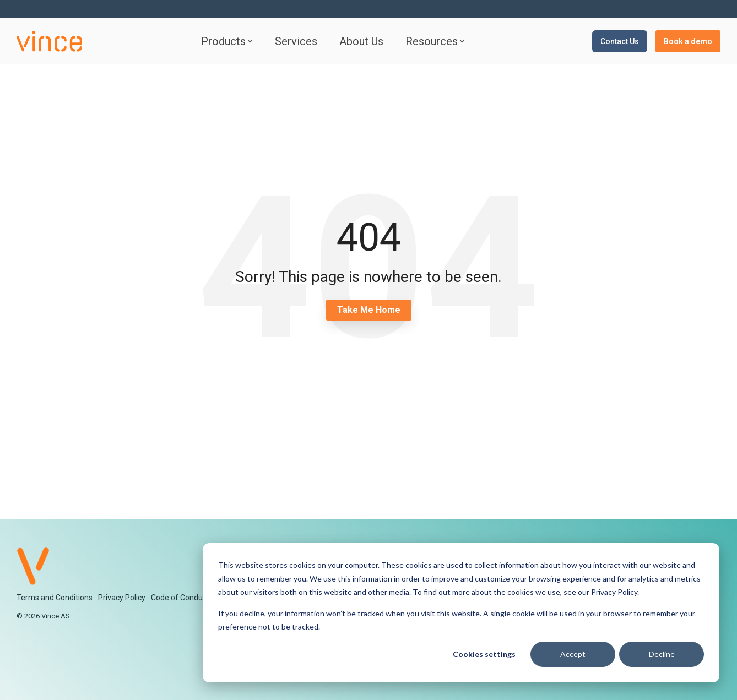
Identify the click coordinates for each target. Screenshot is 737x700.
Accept (573, 654)
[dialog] (461, 613)
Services (296, 41)
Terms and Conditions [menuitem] (55, 598)
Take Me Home (369, 310)
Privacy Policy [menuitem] (122, 598)
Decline (662, 654)
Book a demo (688, 41)
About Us (361, 41)
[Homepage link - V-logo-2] (33, 579)
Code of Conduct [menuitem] (180, 598)
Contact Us (620, 41)
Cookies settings (484, 654)
